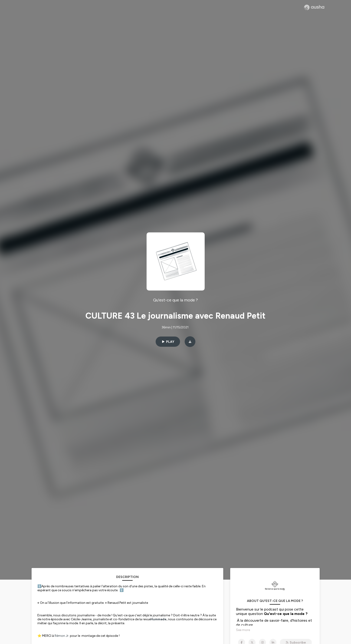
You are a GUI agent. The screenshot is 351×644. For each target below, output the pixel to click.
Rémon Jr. (62, 636)
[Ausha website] (314, 7)
